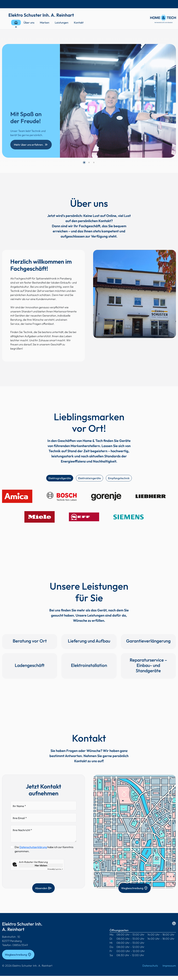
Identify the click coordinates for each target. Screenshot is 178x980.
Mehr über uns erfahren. (31, 145)
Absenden (44, 888)
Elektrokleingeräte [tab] (90, 478)
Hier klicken (41, 865)
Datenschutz (150, 966)
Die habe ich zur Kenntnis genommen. (44, 849)
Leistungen (62, 22)
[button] (84, 162)
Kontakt (79, 22)
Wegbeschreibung (135, 888)
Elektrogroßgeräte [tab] (60, 478)
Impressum (169, 966)
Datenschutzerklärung (33, 847)
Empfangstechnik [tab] (119, 478)
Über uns (29, 22)
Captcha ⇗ (55, 869)
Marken (45, 22)
